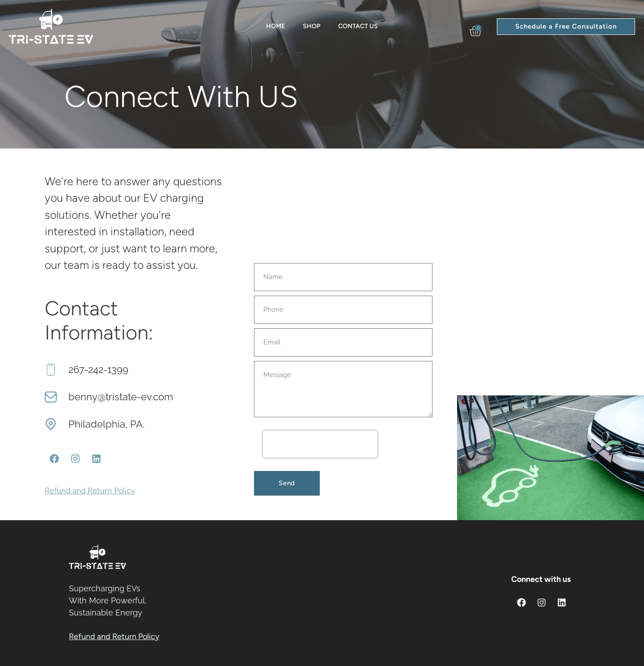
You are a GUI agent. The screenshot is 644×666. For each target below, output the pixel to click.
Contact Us (358, 26)
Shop (311, 26)
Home (275, 26)
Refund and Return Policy (90, 491)
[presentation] (320, 444)
